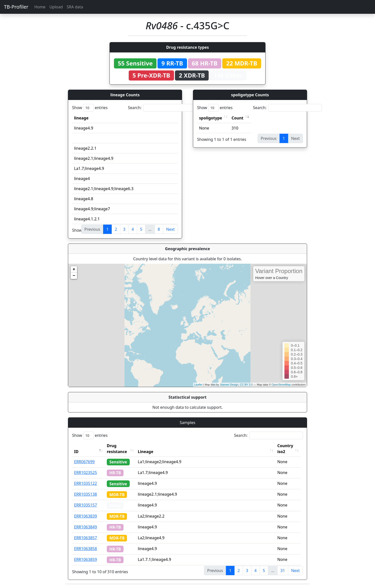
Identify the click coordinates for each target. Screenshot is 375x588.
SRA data (75, 7)
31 (283, 571)
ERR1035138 (86, 494)
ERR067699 (84, 462)
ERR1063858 (86, 549)
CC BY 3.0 (246, 385)
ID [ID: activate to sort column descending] (76, 452)
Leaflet (198, 385)
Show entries (90, 108)
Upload (56, 7)
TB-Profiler (16, 7)
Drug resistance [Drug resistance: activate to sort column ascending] (117, 449)
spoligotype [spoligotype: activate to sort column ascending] (211, 118)
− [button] (74, 276)
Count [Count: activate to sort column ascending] (237, 118)
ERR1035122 (86, 483)
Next (170, 229)
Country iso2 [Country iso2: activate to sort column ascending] (287, 449)
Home (40, 7)
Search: (162, 108)
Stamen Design (229, 385)
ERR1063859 (86, 559)
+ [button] (74, 269)
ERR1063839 (86, 516)
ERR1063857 (86, 538)
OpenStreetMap (281, 385)
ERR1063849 (86, 527)
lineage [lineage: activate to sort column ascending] (81, 118)
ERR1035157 (86, 505)
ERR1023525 (86, 473)
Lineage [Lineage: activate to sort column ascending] (147, 452)
